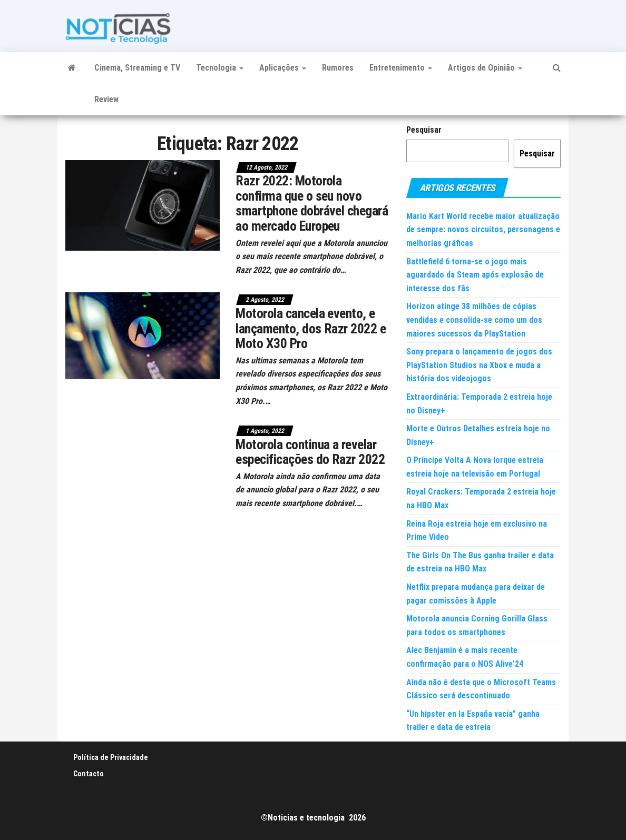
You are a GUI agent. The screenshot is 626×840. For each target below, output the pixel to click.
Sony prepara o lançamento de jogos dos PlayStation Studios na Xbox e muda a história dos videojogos (479, 365)
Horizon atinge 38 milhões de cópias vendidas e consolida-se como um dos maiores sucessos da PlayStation (474, 320)
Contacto (89, 774)
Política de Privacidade (111, 757)
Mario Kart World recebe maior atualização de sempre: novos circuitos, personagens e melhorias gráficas (483, 230)
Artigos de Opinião (485, 68)
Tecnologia (220, 68)
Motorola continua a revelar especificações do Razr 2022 (310, 452)
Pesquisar (424, 130)
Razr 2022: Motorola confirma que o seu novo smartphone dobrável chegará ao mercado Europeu (312, 203)
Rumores (338, 68)
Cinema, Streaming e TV (137, 68)
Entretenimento (401, 68)
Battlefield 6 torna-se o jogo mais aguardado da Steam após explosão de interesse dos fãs (475, 275)
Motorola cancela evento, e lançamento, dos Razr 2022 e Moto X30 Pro (311, 328)
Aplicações (283, 68)
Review (106, 99)
